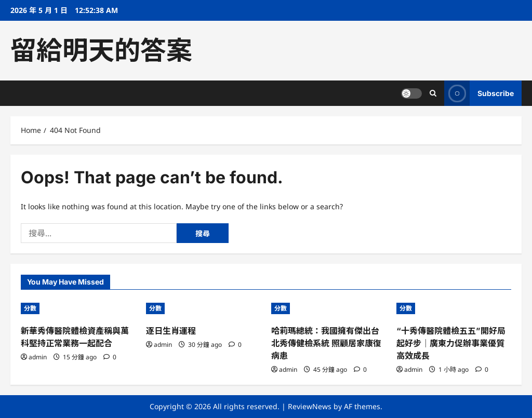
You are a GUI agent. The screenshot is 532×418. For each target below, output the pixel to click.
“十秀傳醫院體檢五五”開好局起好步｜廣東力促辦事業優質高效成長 (451, 343)
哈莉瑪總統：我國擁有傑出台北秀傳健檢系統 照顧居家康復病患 (326, 343)
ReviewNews (310, 406)
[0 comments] (110, 357)
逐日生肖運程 (171, 331)
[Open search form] (433, 93)
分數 (30, 308)
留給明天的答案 (101, 50)
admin (38, 357)
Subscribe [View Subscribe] (479, 93)
